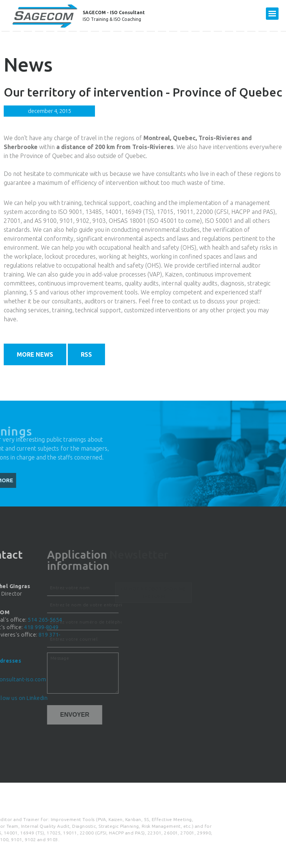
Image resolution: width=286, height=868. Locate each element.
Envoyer (45, 715)
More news (35, 354)
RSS (86, 354)
